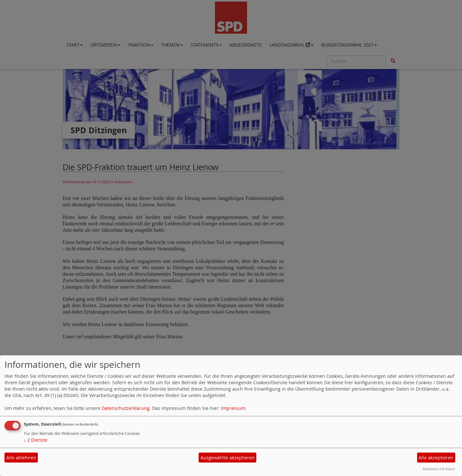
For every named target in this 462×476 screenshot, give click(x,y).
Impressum (233, 408)
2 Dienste (36, 440)
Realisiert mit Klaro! (439, 469)
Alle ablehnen (21, 458)
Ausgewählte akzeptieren (228, 458)
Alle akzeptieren (436, 458)
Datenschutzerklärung (126, 408)
